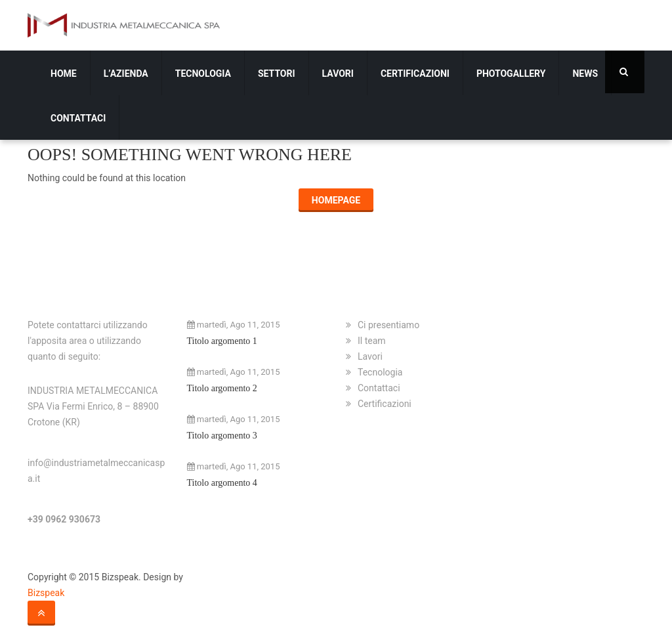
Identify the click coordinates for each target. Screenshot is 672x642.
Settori (277, 74)
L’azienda (126, 74)
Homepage (336, 200)
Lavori (338, 74)
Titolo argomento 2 (222, 388)
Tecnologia (203, 74)
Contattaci (78, 118)
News (585, 74)
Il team (372, 341)
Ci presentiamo (388, 325)
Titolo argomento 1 (222, 341)
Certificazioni (415, 74)
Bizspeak (46, 593)
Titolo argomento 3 (222, 436)
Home (64, 74)
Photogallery (511, 74)
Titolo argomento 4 (222, 483)
